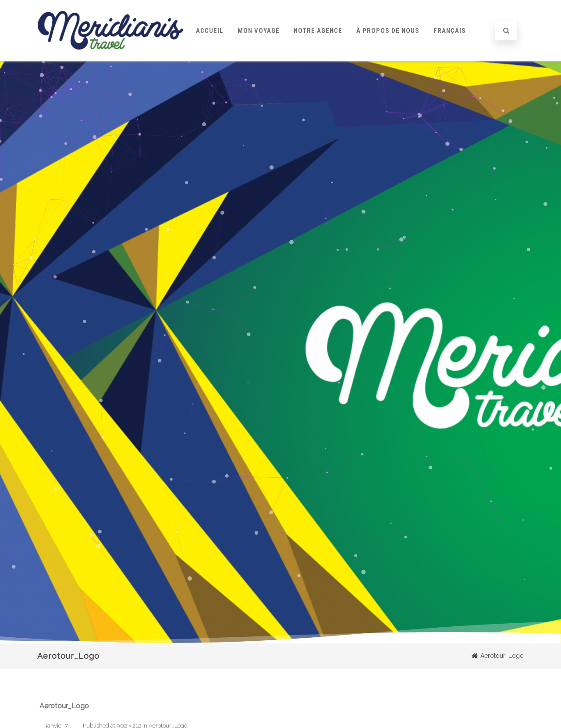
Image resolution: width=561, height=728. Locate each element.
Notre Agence (318, 31)
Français (450, 31)
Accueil (210, 31)
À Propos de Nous (388, 31)
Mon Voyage (259, 31)
